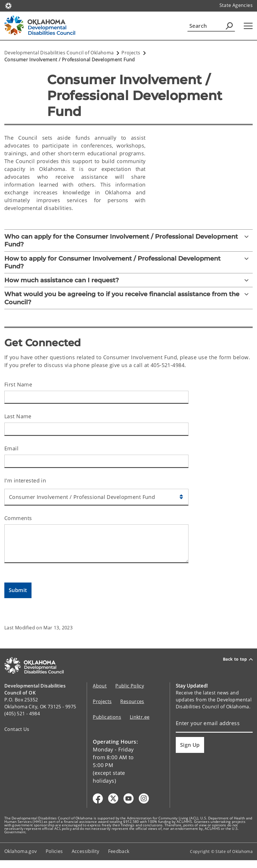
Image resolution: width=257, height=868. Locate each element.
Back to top (238, 659)
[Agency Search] (229, 26)
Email (11, 448)
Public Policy (130, 686)
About (100, 686)
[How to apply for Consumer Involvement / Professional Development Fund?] (128, 262)
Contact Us (17, 729)
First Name (18, 384)
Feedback (119, 851)
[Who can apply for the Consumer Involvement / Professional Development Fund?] (128, 241)
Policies (54, 851)
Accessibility (86, 851)
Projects (102, 701)
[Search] (211, 26)
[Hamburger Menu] (248, 26)
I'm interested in (25, 480)
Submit (18, 590)
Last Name (18, 416)
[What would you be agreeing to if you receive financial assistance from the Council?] (128, 298)
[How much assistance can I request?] (128, 280)
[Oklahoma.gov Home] (8, 5)
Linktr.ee (140, 717)
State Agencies (236, 5)
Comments (18, 518)
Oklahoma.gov (21, 851)
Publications (107, 717)
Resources (132, 701)
